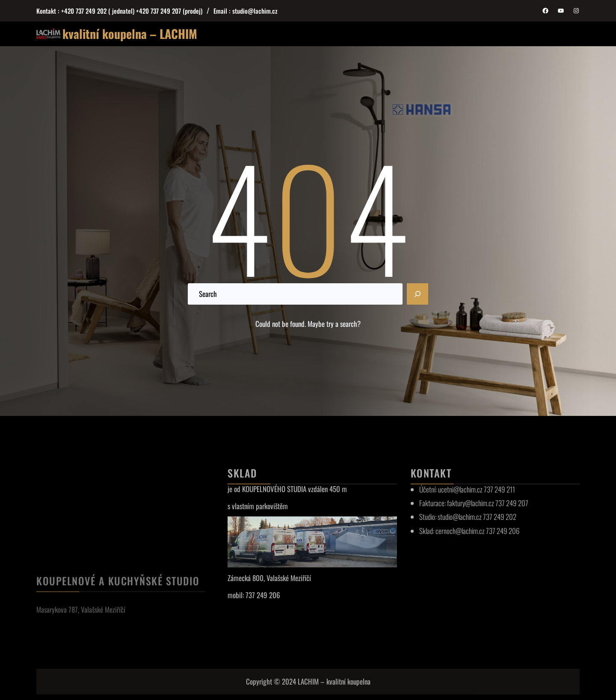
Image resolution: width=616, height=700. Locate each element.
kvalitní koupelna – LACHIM (130, 34)
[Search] (418, 294)
